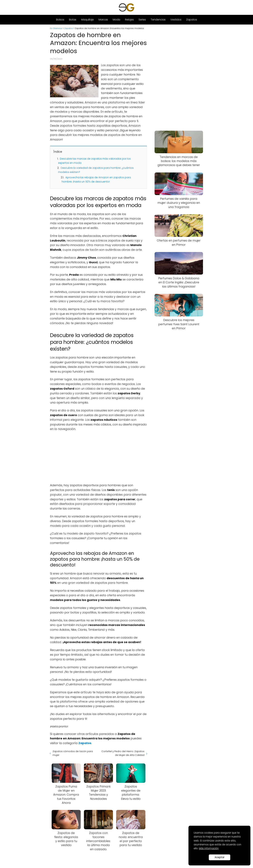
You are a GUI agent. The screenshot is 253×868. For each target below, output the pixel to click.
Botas (73, 20)
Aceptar (220, 857)
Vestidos (176, 20)
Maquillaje (87, 20)
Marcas (103, 20)
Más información (209, 848)
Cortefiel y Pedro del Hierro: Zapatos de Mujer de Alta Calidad (123, 753)
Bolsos (60, 20)
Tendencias (158, 20)
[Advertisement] (99, 457)
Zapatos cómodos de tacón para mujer (73, 753)
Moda (116, 20)
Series (142, 20)
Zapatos (192, 20)
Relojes (129, 20)
